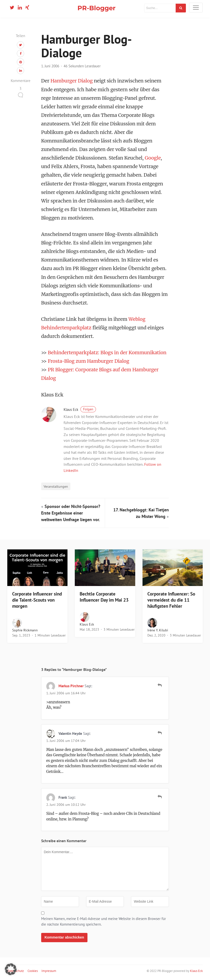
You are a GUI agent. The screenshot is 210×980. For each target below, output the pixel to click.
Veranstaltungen (56, 486)
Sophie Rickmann (25, 630)
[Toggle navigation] (196, 8)
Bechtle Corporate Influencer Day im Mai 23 (104, 597)
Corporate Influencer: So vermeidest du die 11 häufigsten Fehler (171, 600)
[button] (11, 969)
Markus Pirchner (71, 686)
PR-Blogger (96, 8)
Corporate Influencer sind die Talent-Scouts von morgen (37, 600)
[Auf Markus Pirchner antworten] (160, 685)
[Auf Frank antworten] (160, 797)
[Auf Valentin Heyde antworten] (160, 733)
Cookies (33, 971)
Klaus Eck (80, 409)
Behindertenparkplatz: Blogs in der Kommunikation (107, 353)
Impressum (49, 971)
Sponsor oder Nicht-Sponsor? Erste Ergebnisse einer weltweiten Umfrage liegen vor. (71, 513)
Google (153, 158)
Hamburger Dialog (72, 81)
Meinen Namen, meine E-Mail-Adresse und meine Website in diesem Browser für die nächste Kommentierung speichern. (104, 921)
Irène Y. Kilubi (158, 630)
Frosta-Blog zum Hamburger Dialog (88, 361)
